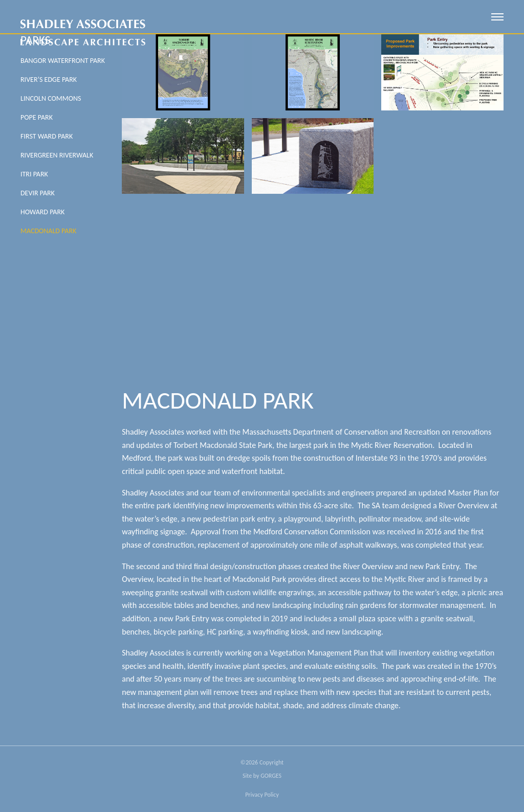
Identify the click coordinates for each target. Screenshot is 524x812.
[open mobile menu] (497, 17)
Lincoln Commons (51, 98)
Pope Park (37, 117)
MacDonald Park (48, 231)
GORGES (271, 776)
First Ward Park (47, 136)
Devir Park (38, 193)
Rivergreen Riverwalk (57, 155)
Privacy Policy (262, 795)
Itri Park (34, 174)
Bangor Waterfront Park (63, 61)
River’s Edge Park (49, 80)
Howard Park (42, 212)
